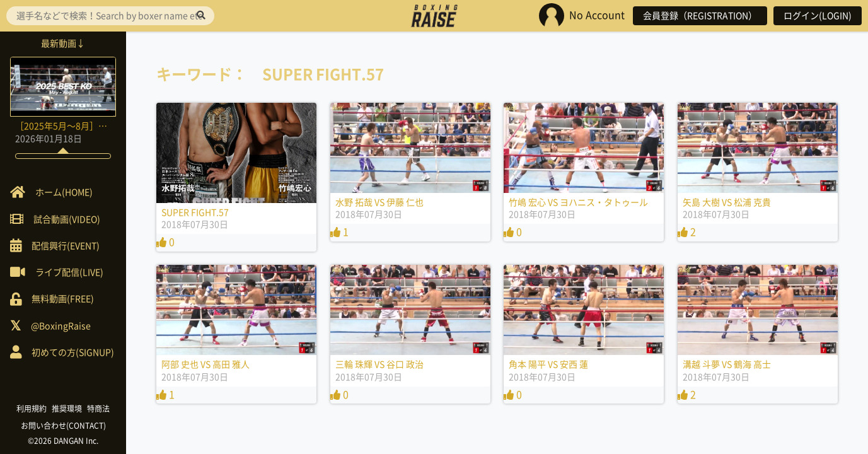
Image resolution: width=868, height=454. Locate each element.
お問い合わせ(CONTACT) (63, 426)
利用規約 (32, 409)
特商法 (98, 409)
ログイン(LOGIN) (818, 16)
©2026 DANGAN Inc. (63, 441)
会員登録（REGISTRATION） (700, 16)
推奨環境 (67, 409)
